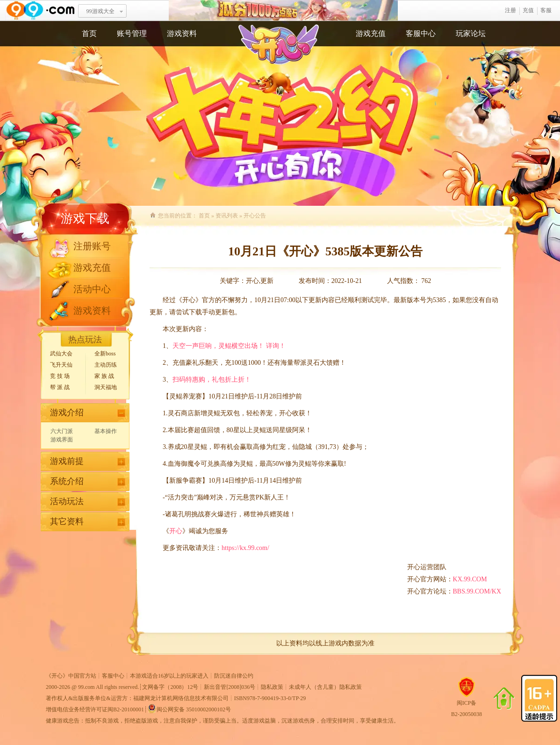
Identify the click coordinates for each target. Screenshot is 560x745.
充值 (528, 10)
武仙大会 (61, 354)
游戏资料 (182, 33)
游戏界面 (62, 440)
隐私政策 (272, 687)
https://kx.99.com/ (245, 548)
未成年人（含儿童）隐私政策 (325, 687)
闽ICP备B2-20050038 (467, 705)
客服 (546, 10)
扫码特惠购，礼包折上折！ (212, 380)
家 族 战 (104, 376)
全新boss (105, 354)
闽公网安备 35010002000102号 (189, 709)
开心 (176, 531)
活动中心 (92, 289)
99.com (86, 687)
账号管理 (132, 33)
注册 (510, 10)
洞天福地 (106, 387)
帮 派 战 (60, 387)
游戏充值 (371, 33)
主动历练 (106, 365)
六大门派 (62, 431)
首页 (89, 33)
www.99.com (40, 11)
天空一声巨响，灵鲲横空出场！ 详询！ (229, 346)
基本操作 (106, 431)
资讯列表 (227, 216)
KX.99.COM (470, 579)
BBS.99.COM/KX (477, 591)
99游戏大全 (101, 11)
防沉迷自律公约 (234, 676)
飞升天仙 (61, 365)
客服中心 (421, 33)
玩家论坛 (471, 33)
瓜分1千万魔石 (283, 11)
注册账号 (92, 246)
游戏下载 (85, 219)
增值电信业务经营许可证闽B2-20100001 (95, 709)
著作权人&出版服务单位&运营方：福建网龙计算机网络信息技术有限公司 (137, 698)
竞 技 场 (60, 376)
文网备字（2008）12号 (170, 687)
